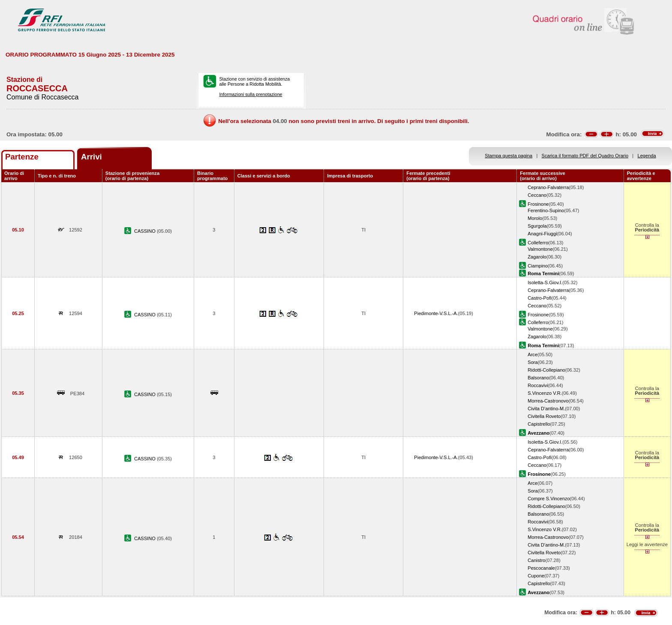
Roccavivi (538, 385)
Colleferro (538, 243)
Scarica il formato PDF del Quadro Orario (585, 156)
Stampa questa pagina (508, 156)
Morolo (535, 218)
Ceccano (537, 195)
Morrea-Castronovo (548, 401)
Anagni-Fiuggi (542, 234)
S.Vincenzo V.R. (544, 393)
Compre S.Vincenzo (549, 499)
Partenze (22, 157)
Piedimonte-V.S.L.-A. (436, 313)
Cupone (536, 576)
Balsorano (538, 378)
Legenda (647, 156)
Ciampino (538, 266)
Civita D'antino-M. (546, 409)
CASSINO (145, 231)
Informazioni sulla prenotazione (250, 94)
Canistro (536, 560)
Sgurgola (537, 226)
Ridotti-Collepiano (546, 370)
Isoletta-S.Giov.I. (545, 282)
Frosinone (538, 204)
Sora (532, 362)
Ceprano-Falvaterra (548, 187)
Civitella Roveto (544, 416)
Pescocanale (541, 568)
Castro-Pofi (539, 298)
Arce (532, 355)
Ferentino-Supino (546, 210)
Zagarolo (537, 257)
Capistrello (539, 424)
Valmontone (540, 249)
